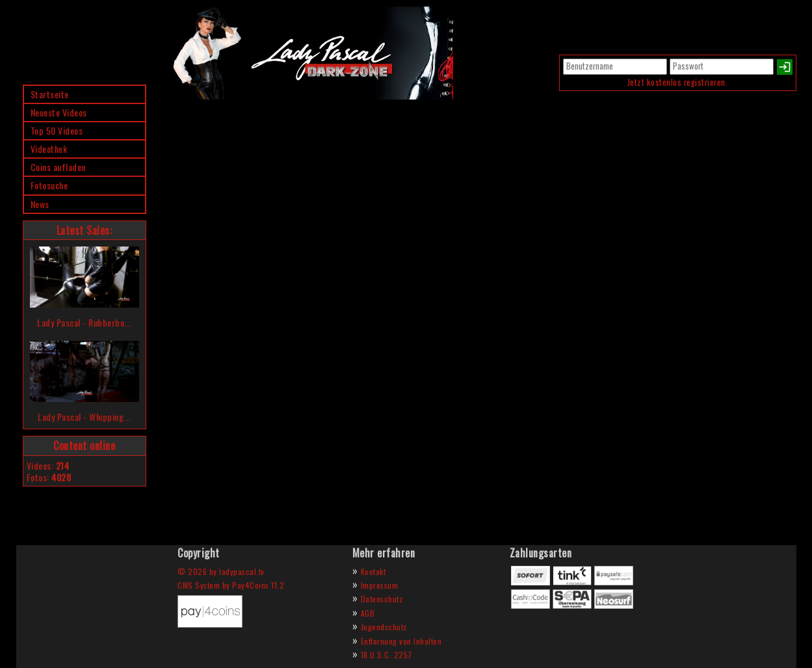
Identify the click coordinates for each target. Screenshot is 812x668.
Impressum (380, 585)
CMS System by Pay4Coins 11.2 (231, 585)
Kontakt (373, 571)
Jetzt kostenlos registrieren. (678, 82)
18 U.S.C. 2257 (386, 655)
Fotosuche (49, 185)
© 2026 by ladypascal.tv (221, 571)
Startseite (50, 94)
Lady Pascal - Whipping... (84, 417)
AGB (368, 613)
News (40, 204)
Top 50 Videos (57, 130)
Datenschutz (382, 599)
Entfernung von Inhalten (401, 641)
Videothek (49, 149)
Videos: (48, 465)
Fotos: (49, 477)
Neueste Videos (59, 112)
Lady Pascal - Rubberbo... (84, 322)
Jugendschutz (384, 627)
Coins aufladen (58, 167)
